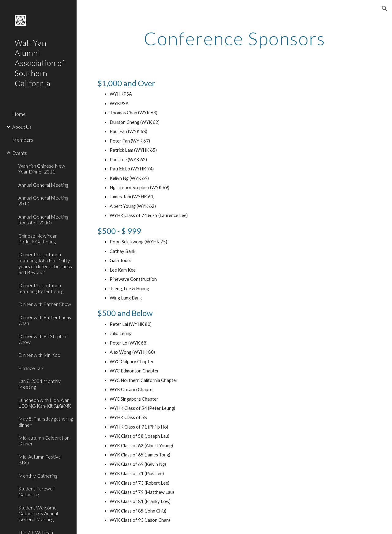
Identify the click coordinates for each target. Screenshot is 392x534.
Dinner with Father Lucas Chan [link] (45, 320)
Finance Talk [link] (31, 368)
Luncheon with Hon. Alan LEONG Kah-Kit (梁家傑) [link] (45, 403)
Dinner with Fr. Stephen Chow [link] (43, 339)
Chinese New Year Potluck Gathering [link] (38, 238)
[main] (234, 38)
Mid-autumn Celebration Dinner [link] (44, 441)
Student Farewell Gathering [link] (36, 491)
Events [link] (20, 153)
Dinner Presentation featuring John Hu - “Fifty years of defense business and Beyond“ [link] (45, 263)
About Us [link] (22, 127)
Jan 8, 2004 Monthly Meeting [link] (40, 384)
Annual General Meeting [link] (43, 185)
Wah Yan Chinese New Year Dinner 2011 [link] (42, 169)
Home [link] (19, 114)
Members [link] (23, 140)
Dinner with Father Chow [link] (45, 304)
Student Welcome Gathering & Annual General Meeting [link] (38, 513)
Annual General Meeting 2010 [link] (43, 200)
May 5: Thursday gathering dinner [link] (46, 421)
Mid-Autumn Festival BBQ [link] (40, 460)
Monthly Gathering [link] (38, 476)
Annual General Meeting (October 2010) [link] (43, 219)
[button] (385, 9)
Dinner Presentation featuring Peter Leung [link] (41, 288)
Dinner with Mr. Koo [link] (39, 355)
